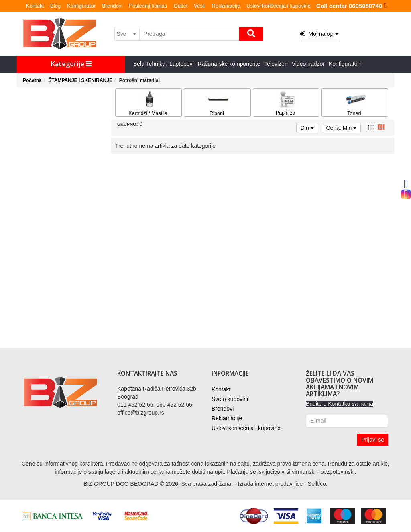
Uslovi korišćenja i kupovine (279, 6)
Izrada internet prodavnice (270, 484)
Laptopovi (182, 64)
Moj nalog (319, 34)
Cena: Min (342, 128)
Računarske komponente (229, 64)
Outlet (181, 6)
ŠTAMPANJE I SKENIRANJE (80, 80)
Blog (55, 6)
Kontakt (35, 6)
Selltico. (318, 484)
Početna (32, 80)
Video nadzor (308, 64)
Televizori (276, 64)
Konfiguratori (345, 64)
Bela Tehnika (149, 64)
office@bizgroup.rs (141, 413)
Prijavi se (373, 440)
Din (307, 128)
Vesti (199, 6)
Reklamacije (226, 6)
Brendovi (112, 6)
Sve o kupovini (230, 399)
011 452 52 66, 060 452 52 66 (155, 405)
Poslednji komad (148, 6)
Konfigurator (81, 6)
